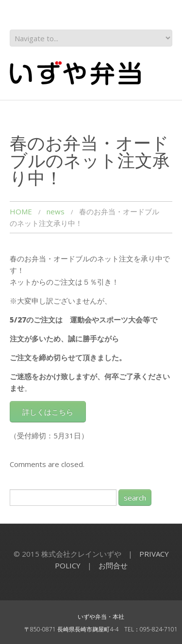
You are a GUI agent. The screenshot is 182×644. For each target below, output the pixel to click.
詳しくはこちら (48, 412)
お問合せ (113, 565)
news (56, 211)
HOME (21, 211)
